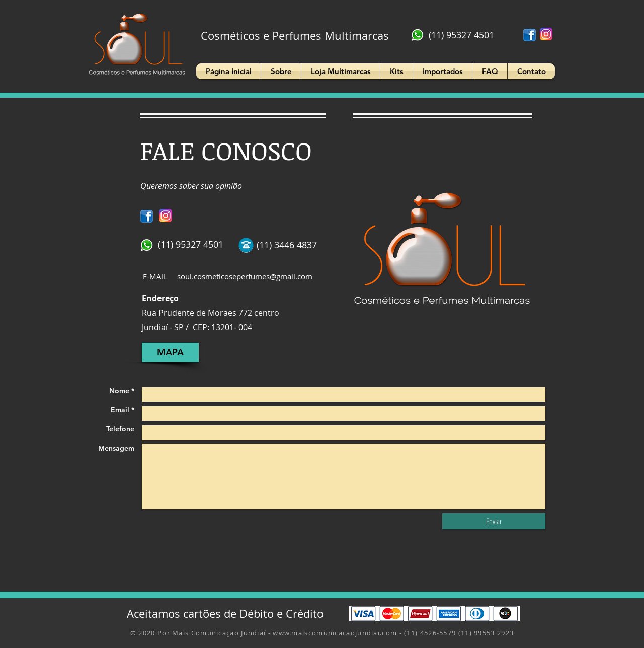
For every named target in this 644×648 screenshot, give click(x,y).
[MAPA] (170, 352)
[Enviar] (494, 521)
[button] (281, 71)
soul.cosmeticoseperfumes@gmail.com (245, 276)
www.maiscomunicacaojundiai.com (335, 633)
